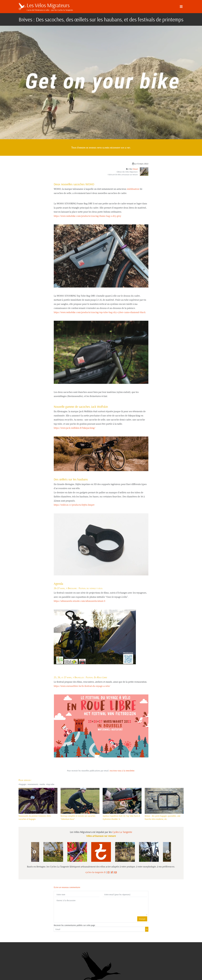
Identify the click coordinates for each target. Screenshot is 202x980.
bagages (23, 784)
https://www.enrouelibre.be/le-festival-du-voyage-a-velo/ (82, 686)
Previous (34, 852)
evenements (33, 784)
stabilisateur (133, 189)
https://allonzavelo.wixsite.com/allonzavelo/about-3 (80, 601)
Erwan (135, 169)
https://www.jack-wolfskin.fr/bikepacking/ (75, 428)
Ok (147, 929)
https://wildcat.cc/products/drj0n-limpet (74, 505)
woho (43, 784)
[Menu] (181, 7)
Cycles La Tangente (122, 832)
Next (168, 852)
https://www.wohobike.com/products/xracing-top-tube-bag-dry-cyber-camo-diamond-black (100, 312)
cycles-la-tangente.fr (95, 872)
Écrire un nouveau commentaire (67, 887)
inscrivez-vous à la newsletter (122, 771)
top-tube (51, 784)
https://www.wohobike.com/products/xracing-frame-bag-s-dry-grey (87, 216)
